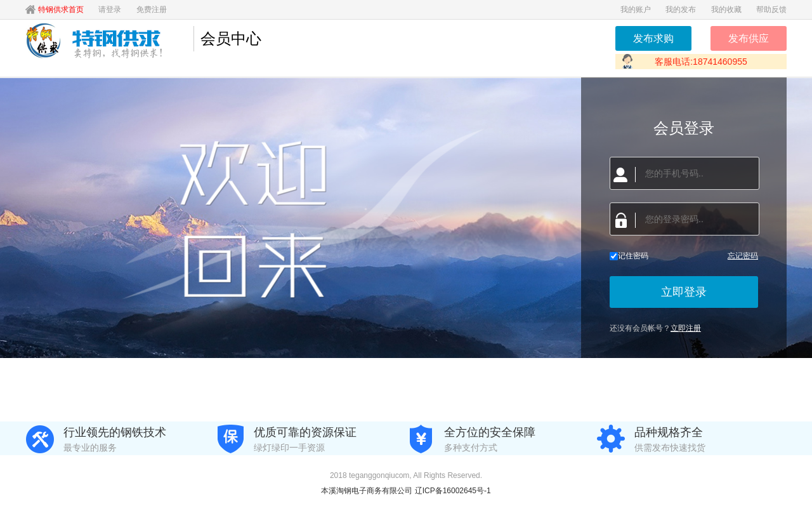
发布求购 (653, 38)
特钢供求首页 (61, 10)
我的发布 (681, 10)
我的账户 (636, 10)
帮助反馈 (771, 10)
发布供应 (749, 38)
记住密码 (629, 256)
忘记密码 (743, 256)
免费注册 (152, 10)
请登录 (110, 10)
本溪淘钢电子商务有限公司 (368, 491)
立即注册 (686, 328)
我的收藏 (726, 10)
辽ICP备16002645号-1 (453, 491)
